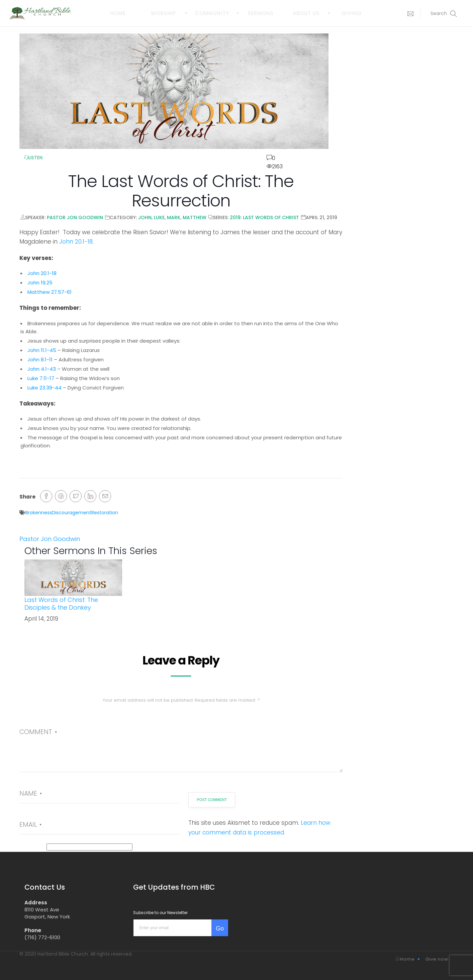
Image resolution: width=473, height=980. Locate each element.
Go (220, 928)
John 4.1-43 (42, 369)
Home (118, 13)
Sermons (261, 13)
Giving (352, 13)
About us (306, 13)
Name (31, 793)
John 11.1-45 (42, 350)
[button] (409, 13)
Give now (437, 959)
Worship (163, 13)
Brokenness (39, 513)
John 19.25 (40, 283)
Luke (159, 217)
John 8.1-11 (40, 360)
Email (30, 825)
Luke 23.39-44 (44, 388)
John (145, 217)
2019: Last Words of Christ (264, 217)
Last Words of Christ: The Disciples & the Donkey (61, 604)
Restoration (105, 513)
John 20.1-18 (76, 242)
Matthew (195, 217)
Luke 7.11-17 (41, 378)
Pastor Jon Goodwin (75, 217)
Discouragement (72, 513)
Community (212, 13)
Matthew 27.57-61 (50, 292)
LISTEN (33, 158)
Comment (38, 732)
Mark (174, 217)
